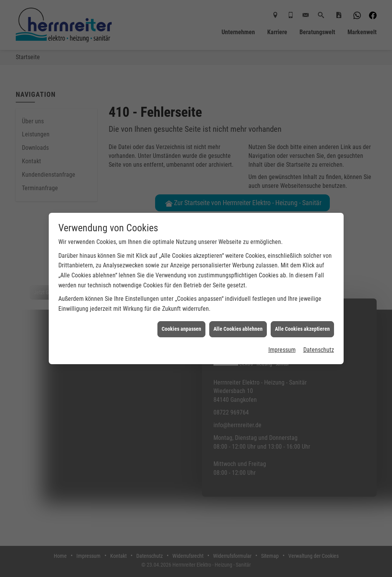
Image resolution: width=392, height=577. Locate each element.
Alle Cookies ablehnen (238, 321)
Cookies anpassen (181, 321)
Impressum (282, 341)
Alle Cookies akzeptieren (302, 321)
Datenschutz (319, 341)
